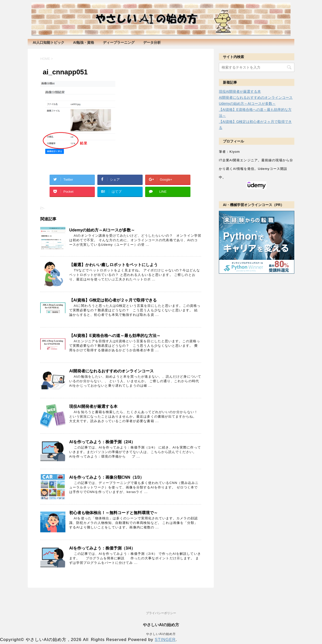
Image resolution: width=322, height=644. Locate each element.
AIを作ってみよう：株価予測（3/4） (102, 548)
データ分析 (152, 42)
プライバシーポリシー (161, 614)
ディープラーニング (119, 42)
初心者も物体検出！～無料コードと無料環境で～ (113, 513)
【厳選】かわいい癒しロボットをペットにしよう (113, 265)
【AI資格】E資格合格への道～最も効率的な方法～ (115, 336)
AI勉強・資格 (84, 42)
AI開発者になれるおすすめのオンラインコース (111, 371)
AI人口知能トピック (49, 42)
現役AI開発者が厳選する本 (93, 406)
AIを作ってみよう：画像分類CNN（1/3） (107, 477)
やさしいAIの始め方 (161, 625)
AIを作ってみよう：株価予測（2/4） (102, 442)
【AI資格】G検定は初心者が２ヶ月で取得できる (113, 300)
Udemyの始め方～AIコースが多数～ (102, 230)
